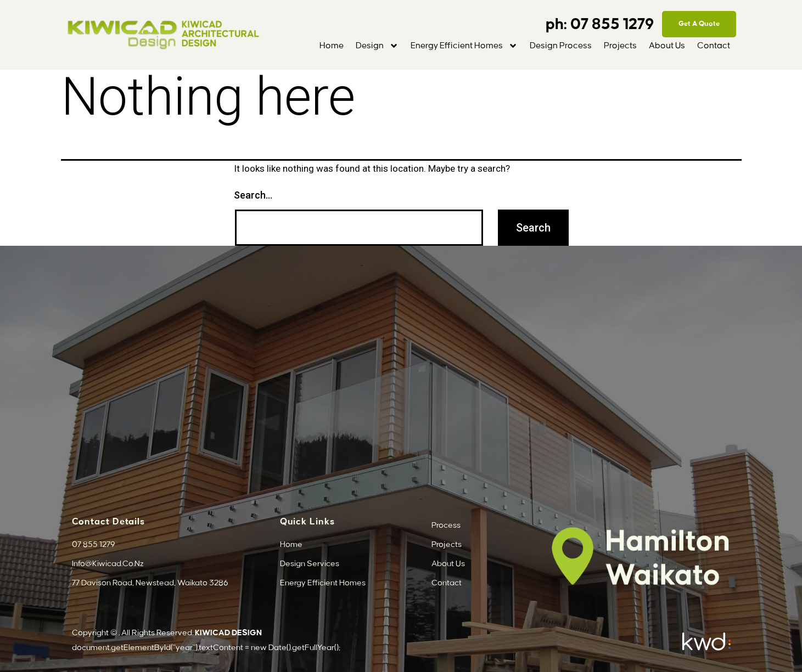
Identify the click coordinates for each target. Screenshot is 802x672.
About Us (667, 46)
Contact (714, 46)
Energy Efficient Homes (464, 46)
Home (332, 46)
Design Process (561, 46)
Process (446, 526)
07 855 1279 (614, 25)
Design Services (310, 564)
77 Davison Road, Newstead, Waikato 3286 (150, 583)
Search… (253, 195)
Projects (620, 46)
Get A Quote (699, 24)
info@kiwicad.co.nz (108, 564)
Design (377, 46)
